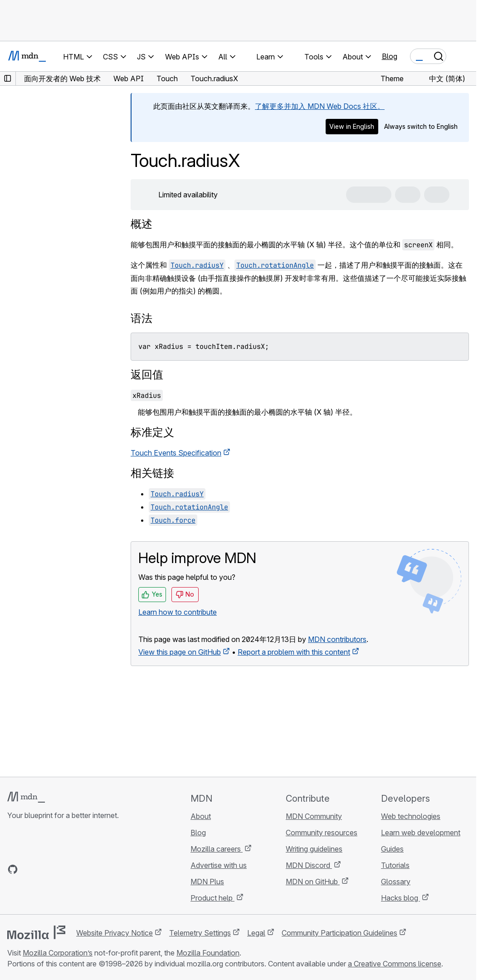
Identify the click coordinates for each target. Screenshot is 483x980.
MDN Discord (309, 865)
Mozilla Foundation (208, 953)
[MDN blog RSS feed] (78, 869)
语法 (141, 318)
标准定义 (152, 432)
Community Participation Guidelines (339, 933)
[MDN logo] (26, 797)
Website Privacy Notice (115, 933)
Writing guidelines (314, 849)
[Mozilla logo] (36, 932)
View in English (352, 126)
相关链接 (152, 473)
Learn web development (421, 833)
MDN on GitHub (313, 882)
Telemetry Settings (200, 933)
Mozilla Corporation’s (58, 953)
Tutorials (395, 865)
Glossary (396, 882)
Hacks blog (400, 898)
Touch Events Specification (176, 453)
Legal (256, 933)
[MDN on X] (45, 869)
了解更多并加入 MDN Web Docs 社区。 (320, 106)
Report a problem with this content (294, 652)
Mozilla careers (217, 849)
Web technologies (411, 816)
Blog (390, 56)
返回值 (147, 375)
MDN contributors (337, 639)
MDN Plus (207, 882)
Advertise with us (219, 865)
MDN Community (314, 816)
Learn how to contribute (178, 612)
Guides (392, 849)
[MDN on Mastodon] (62, 869)
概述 (141, 224)
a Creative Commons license (395, 964)
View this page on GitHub (180, 652)
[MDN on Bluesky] (29, 869)
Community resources (322, 833)
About (201, 816)
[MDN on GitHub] (13, 869)
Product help (212, 898)
